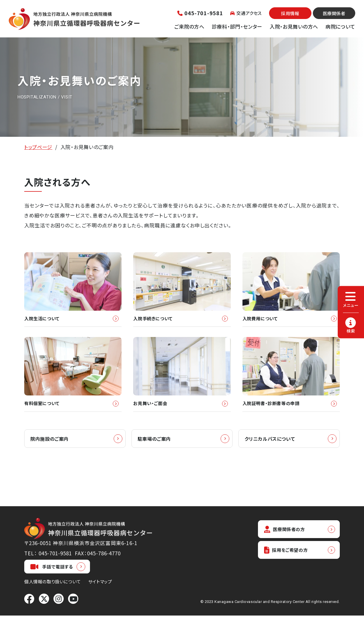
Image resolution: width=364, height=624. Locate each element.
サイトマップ (100, 590)
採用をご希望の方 (289, 560)
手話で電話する (52, 575)
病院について (340, 26)
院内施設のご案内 (51, 447)
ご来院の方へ (189, 26)
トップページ (38, 147)
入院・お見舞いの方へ (294, 26)
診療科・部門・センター (237, 26)
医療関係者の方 (287, 538)
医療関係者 (334, 13)
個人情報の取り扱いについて (53, 590)
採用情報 (290, 13)
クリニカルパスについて (271, 447)
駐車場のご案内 (155, 447)
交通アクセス (246, 13)
